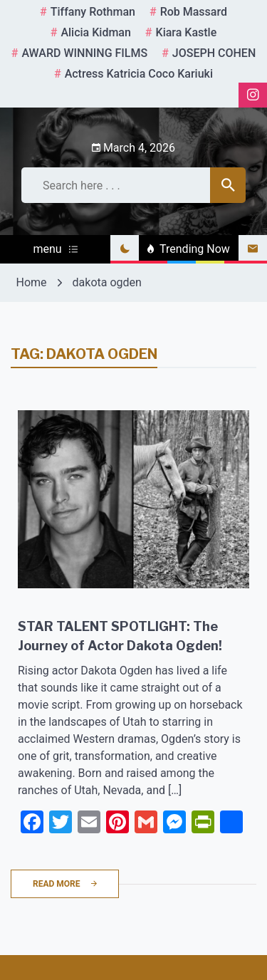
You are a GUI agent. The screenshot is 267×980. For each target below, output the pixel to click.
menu (55, 249)
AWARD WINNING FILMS (84, 53)
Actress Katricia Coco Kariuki (139, 74)
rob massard (194, 12)
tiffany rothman (93, 12)
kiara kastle (187, 32)
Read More (65, 884)
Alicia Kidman (95, 32)
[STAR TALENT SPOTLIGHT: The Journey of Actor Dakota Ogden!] (133, 499)
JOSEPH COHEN (214, 53)
